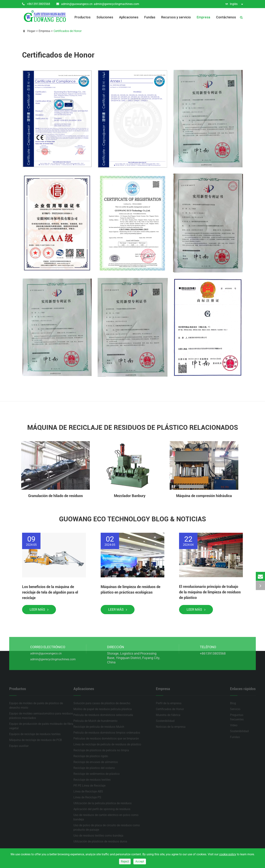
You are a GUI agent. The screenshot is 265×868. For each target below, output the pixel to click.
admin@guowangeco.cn (74, 4)
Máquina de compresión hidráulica (204, 496)
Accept (140, 861)
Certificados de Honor (68, 31)
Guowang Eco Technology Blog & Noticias (132, 519)
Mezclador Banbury (130, 496)
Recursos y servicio (176, 17)
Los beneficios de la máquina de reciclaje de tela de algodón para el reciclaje (50, 592)
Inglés (234, 4)
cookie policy (228, 854)
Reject (125, 861)
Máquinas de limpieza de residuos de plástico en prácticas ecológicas (130, 590)
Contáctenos (226, 17)
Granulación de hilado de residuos (55, 496)
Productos (83, 17)
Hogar (31, 31)
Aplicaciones (129, 17)
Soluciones (105, 17)
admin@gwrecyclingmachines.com (116, 4)
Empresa (203, 17)
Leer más (39, 609)
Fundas (150, 17)
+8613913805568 (36, 4)
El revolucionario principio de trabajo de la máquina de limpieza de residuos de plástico (210, 592)
